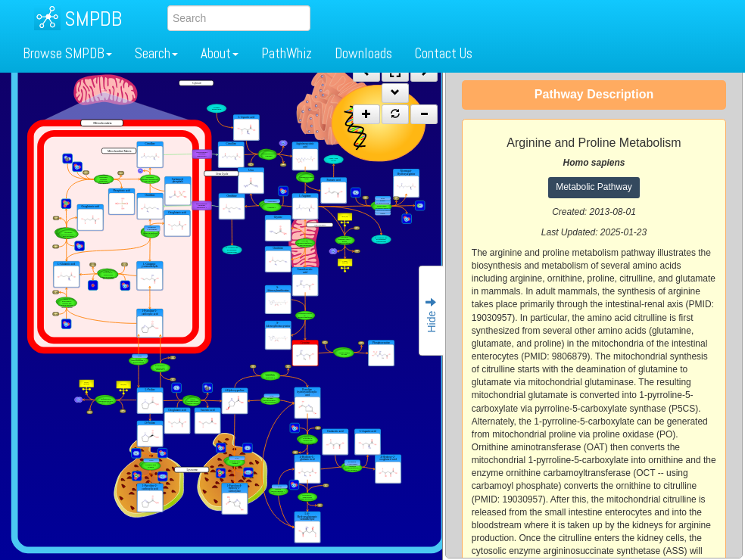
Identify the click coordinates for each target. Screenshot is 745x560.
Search (156, 53)
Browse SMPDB (67, 53)
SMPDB (93, 19)
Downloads (363, 53)
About (220, 53)
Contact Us (444, 53)
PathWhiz (287, 53)
